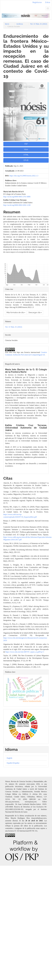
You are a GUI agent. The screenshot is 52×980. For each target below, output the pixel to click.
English (9, 758)
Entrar (48, 2)
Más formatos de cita (16, 312)
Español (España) (13, 763)
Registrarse (37, 2)
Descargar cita (35, 312)
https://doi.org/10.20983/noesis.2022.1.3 (24, 176)
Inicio (7, 24)
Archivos (20, 24)
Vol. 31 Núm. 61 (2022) (39, 24)
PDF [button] (26, 144)
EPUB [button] (26, 160)
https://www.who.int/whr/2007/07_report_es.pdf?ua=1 (25, 652)
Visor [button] (26, 149)
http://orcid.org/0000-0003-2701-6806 (17, 197)
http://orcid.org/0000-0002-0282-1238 (17, 205)
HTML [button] (26, 155)
